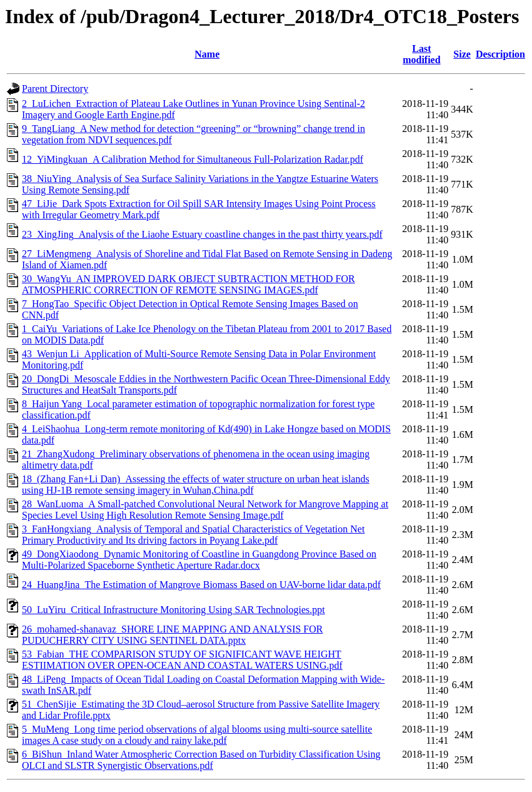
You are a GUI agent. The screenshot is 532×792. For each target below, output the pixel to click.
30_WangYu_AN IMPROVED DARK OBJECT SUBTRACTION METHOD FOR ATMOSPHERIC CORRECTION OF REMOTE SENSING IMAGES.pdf (188, 284)
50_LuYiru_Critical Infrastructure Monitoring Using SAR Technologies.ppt (173, 610)
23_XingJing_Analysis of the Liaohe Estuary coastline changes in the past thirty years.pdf (202, 234)
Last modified (421, 54)
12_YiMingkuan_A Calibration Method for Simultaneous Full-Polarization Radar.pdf (193, 159)
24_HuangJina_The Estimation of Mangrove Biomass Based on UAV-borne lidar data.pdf (201, 585)
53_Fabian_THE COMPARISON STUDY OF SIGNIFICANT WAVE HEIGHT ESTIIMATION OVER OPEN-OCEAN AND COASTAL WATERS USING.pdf (182, 660)
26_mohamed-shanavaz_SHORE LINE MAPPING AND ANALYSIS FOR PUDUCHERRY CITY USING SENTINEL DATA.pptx (173, 635)
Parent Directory (55, 89)
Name (207, 54)
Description (500, 54)
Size (462, 54)
